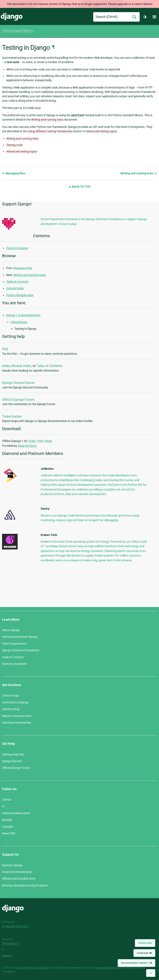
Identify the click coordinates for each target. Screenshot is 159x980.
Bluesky (7, 820)
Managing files (14, 173)
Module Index (21, 366)
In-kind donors (15, 926)
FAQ (5, 349)
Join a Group (10, 695)
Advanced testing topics (22, 151)
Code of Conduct (13, 657)
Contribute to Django (15, 702)
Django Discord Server (18, 383)
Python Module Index (20, 295)
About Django (11, 630)
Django (12, 17)
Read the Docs (27, 446)
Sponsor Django (12, 865)
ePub (49, 441)
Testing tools (14, 145)
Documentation (17, 31)
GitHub (7, 800)
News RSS (9, 833)
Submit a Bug (11, 709)
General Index (15, 288)
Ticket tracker (12, 416)
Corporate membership (17, 872)
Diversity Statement (15, 664)
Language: (144, 953)
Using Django (19, 322)
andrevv (12, 956)
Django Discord (12, 761)
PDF (41, 441)
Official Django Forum (18, 400)
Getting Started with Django (20, 637)
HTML (32, 441)
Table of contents (17, 282)
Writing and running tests (22, 139)
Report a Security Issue (17, 716)
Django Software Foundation (21, 650)
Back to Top (79, 187)
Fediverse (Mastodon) (16, 813)
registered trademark (107, 968)
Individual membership (17, 723)
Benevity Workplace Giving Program (25, 885)
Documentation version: (136, 963)
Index (6, 366)
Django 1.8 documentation (23, 315)
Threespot (12, 944)
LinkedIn (8, 827)
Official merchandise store (19, 879)
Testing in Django (17, 248)
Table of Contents (49, 366)
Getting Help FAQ (13, 754)
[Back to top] (151, 973)
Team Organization (14, 644)
